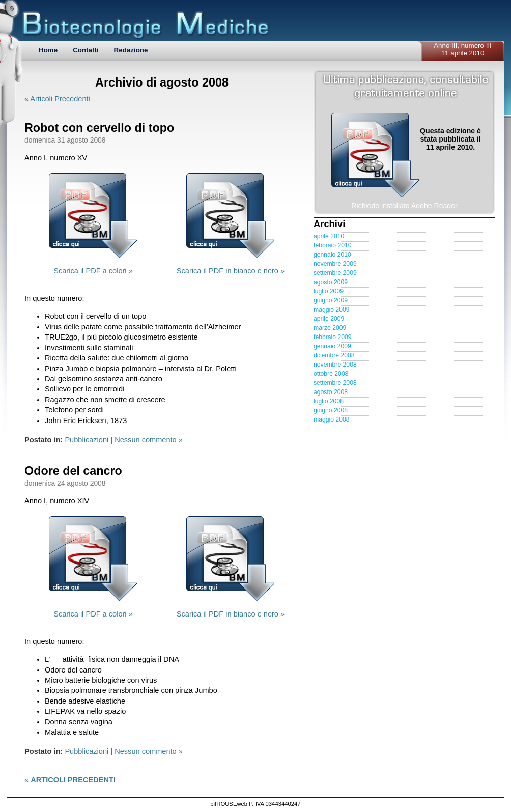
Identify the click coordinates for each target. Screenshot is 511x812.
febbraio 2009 (333, 337)
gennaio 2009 (332, 346)
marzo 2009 (330, 328)
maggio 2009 (331, 310)
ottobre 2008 (331, 374)
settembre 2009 (335, 273)
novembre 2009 (335, 264)
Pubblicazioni (87, 440)
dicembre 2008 (334, 355)
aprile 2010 (329, 236)
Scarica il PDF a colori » (93, 271)
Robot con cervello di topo (99, 128)
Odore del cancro (73, 471)
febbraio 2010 (333, 245)
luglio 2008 (329, 401)
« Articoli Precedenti (57, 99)
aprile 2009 (329, 319)
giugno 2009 (331, 300)
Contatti (86, 50)
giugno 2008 (331, 410)
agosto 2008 (331, 392)
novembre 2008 (335, 365)
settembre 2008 (335, 383)
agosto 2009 (331, 282)
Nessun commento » (149, 440)
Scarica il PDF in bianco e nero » (231, 271)
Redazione (131, 50)
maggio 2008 (331, 419)
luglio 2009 (329, 291)
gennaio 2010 (332, 255)
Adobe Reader (434, 206)
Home (48, 50)
